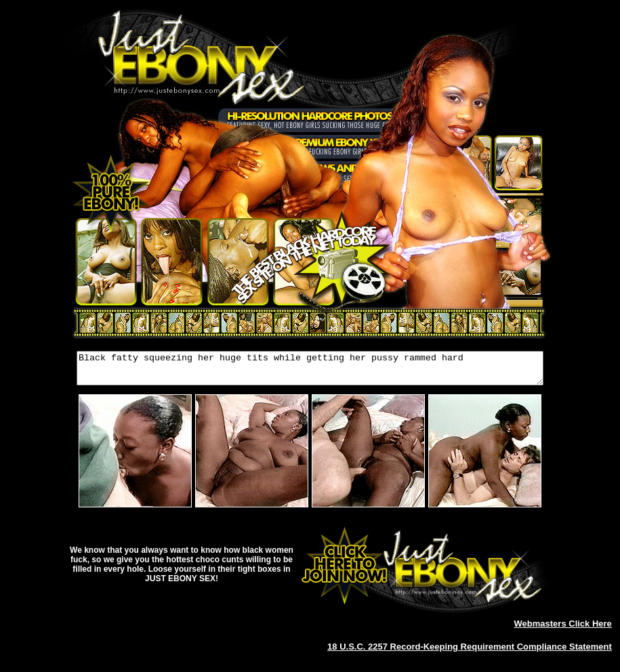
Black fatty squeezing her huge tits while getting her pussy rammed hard (310, 371)
